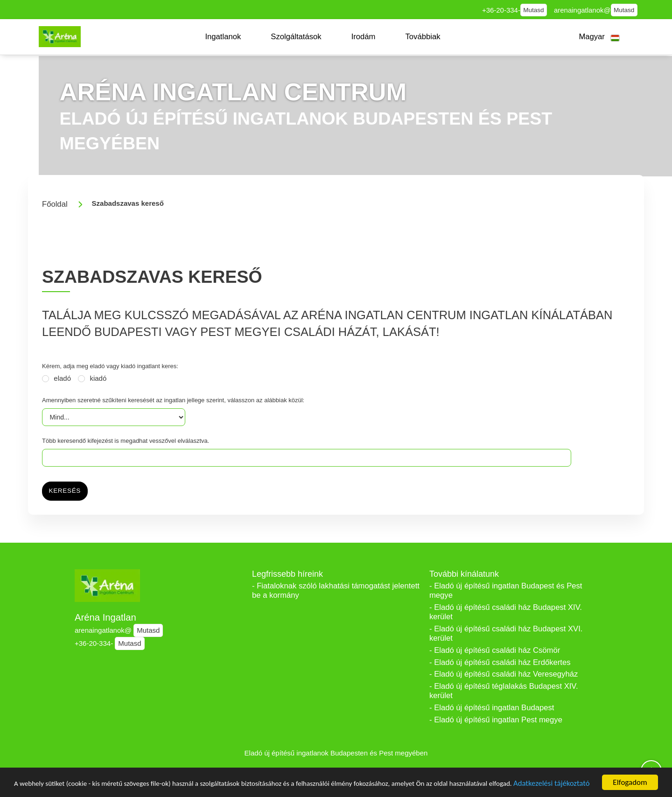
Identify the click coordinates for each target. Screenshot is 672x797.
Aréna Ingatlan (105, 617)
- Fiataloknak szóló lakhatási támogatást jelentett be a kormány (336, 591)
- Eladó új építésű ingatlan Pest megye (496, 720)
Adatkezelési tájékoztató (57, 786)
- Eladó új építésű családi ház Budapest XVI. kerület (506, 633)
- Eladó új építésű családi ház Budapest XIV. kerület (506, 612)
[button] (223, 37)
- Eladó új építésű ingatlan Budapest (492, 708)
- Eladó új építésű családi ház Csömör (495, 650)
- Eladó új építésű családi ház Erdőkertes (500, 662)
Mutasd (533, 10)
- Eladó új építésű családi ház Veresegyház (504, 674)
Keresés (65, 491)
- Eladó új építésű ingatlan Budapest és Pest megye (506, 591)
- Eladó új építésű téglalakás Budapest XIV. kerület (504, 691)
